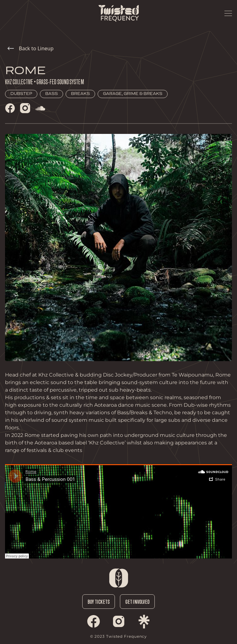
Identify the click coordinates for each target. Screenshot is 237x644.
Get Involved (137, 602)
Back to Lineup (31, 48)
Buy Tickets (99, 602)
